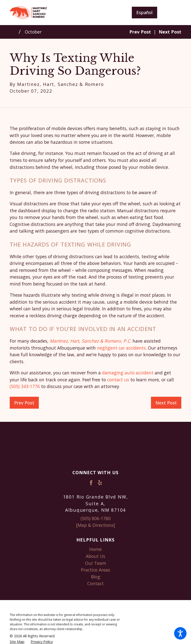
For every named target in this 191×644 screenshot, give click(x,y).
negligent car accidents (121, 348)
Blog (96, 577)
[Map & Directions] (96, 525)
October (33, 32)
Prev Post (24, 403)
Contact (95, 583)
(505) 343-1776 (25, 386)
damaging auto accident (128, 373)
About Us (95, 556)
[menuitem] (95, 549)
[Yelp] (100, 483)
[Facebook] (91, 483)
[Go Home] (14, 32)
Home (95, 549)
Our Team (96, 563)
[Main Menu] (173, 13)
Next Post (166, 403)
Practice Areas (95, 570)
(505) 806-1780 (96, 518)
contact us (118, 380)
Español (144, 12)
